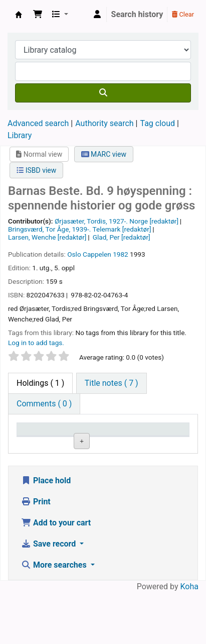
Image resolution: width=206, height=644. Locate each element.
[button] (38, 15)
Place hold (46, 532)
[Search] (103, 93)
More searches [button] (55, 616)
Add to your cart (56, 574)
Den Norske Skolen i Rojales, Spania (19, 15)
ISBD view (36, 170)
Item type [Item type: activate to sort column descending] (38, 444)
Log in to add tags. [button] (36, 343)
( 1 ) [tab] (40, 383)
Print (36, 553)
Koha (189, 638)
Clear (183, 14)
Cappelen (97, 254)
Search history (137, 14)
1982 (121, 254)
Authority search (104, 123)
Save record (49, 595)
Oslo (74, 254)
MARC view (104, 154)
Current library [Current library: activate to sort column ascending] (93, 439)
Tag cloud (157, 123)
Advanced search (38, 123)
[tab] (112, 383)
